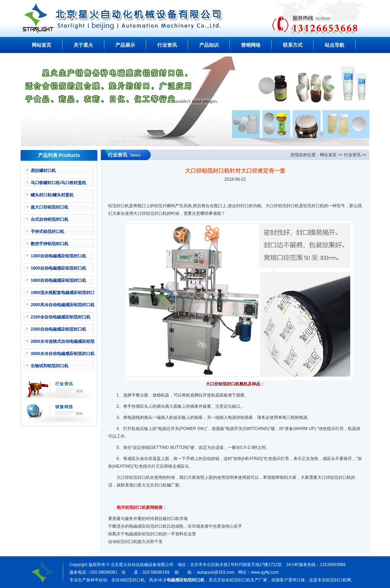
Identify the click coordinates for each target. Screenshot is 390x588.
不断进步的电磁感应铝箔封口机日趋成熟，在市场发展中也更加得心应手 (175, 526)
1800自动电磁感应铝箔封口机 (58, 280)
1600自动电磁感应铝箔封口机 (58, 268)
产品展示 (125, 45)
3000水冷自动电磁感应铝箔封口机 (63, 354)
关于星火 (83, 45)
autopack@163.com (215, 572)
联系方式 (293, 45)
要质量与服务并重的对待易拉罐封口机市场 (148, 519)
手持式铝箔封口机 (47, 232)
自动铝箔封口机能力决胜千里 (135, 542)
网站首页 (42, 45)
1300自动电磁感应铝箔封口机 (58, 256)
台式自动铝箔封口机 (50, 219)
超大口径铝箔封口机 (50, 207)
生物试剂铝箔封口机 (50, 366)
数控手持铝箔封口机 (50, 244)
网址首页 (328, 155)
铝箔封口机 (156, 213)
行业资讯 (167, 45)
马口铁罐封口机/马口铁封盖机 (58, 183)
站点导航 (335, 45)
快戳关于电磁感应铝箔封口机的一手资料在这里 (152, 534)
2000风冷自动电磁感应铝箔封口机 (63, 305)
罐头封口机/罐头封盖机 (52, 195)
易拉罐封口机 (43, 171)
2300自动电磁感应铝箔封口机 (58, 329)
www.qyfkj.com (265, 572)
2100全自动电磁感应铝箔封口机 (61, 317)
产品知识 (209, 45)
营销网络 (251, 45)
